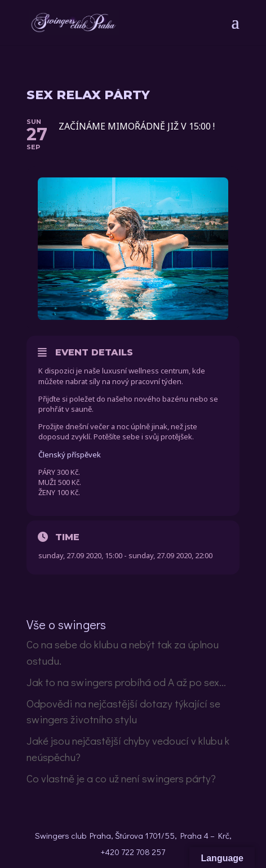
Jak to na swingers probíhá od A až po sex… (126, 682)
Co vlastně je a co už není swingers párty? (121, 778)
